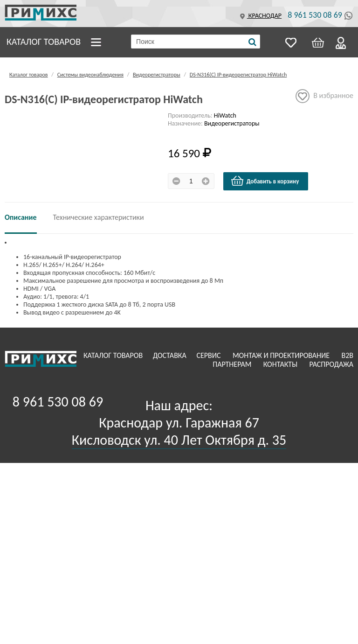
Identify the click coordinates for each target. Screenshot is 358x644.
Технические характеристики (99, 217)
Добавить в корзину (265, 181)
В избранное (324, 96)
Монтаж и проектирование (282, 355)
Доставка (171, 355)
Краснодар (260, 16)
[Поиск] (252, 42)
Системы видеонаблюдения (90, 75)
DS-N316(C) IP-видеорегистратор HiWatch (238, 75)
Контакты (281, 364)
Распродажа (331, 364)
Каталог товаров (44, 42)
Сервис (209, 355)
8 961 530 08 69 (315, 15)
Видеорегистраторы (157, 75)
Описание (21, 217)
